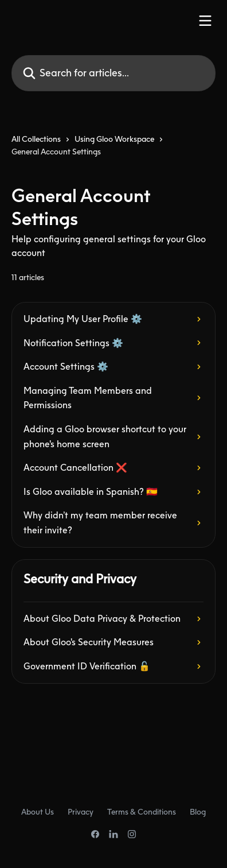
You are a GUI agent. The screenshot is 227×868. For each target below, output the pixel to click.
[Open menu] (205, 21)
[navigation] (113, 150)
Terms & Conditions (142, 811)
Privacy (81, 811)
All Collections (36, 139)
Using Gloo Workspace (114, 139)
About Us (38, 811)
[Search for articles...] (113, 73)
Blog (198, 811)
